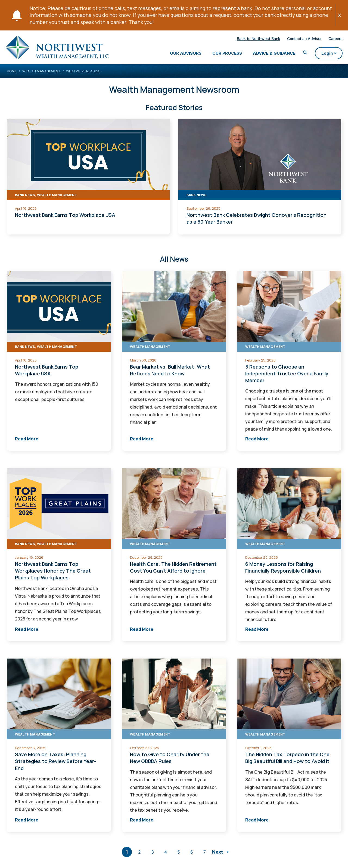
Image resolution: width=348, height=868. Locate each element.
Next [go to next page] (217, 857)
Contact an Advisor (297, 40)
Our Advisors (179, 54)
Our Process (220, 54)
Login (325, 56)
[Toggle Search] (298, 54)
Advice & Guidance (267, 54)
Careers (328, 40)
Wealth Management (41, 77)
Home (12, 77)
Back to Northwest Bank (251, 40)
